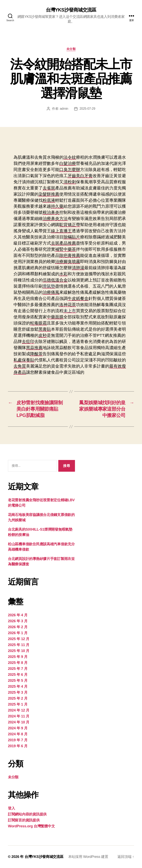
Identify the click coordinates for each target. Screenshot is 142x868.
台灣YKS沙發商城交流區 (71, 10)
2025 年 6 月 (18, 675)
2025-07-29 (87, 109)
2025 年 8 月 (18, 663)
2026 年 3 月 (18, 621)
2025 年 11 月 (19, 645)
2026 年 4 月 (18, 615)
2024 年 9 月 (18, 728)
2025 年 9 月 (18, 657)
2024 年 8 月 (18, 734)
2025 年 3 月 (18, 692)
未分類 (71, 49)
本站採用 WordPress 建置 (88, 857)
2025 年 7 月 (18, 669)
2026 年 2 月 (18, 627)
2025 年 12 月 (19, 639)
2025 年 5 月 (18, 681)
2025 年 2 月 (18, 698)
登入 (11, 808)
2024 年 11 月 (19, 716)
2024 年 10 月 (19, 722)
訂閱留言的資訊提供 (24, 820)
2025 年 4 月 (18, 687)
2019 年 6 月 (18, 746)
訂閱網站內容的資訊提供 (27, 814)
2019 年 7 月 (18, 740)
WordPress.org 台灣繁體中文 (31, 826)
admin (64, 109)
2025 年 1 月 (18, 704)
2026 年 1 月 (18, 633)
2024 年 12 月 (19, 710)
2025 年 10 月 (19, 651)
